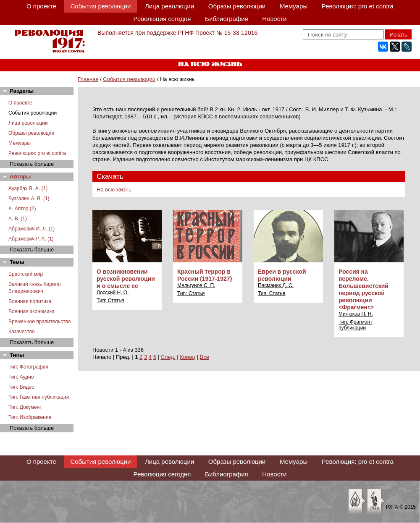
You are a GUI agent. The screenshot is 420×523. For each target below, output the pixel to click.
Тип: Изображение (30, 417)
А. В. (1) (18, 219)
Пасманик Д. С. (276, 285)
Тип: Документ (25, 407)
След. (168, 357)
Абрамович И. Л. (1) (31, 229)
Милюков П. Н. (356, 314)
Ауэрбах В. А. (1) (28, 188)
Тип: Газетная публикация (39, 397)
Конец (188, 357)
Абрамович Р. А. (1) (31, 239)
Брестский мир (26, 274)
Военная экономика (31, 311)
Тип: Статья (110, 301)
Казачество (22, 332)
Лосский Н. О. (113, 293)
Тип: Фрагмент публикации (356, 325)
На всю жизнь (114, 190)
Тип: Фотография (28, 367)
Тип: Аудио (21, 377)
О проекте (41, 6)
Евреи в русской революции (282, 275)
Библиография (227, 19)
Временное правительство (39, 322)
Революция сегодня (162, 19)
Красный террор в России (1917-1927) (205, 275)
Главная (88, 79)
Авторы (20, 177)
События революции (100, 6)
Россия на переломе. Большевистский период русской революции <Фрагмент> (364, 289)
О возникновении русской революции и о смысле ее (126, 279)
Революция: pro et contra (358, 6)
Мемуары (294, 6)
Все (205, 357)
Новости (274, 19)
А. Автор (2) (22, 209)
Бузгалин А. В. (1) (29, 199)
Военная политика (30, 301)
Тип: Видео (21, 387)
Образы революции (237, 6)
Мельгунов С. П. (196, 285)
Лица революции (169, 6)
